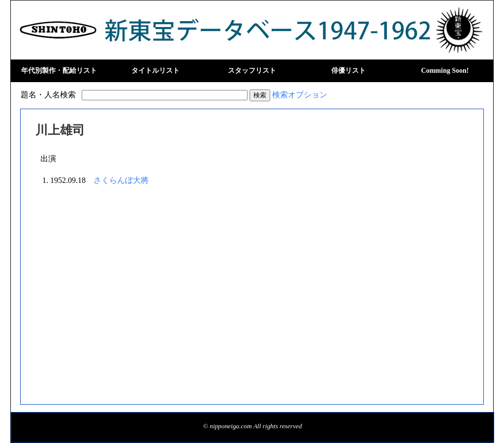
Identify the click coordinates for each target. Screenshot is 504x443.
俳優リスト (348, 71)
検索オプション (300, 95)
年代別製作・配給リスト (59, 71)
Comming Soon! (445, 71)
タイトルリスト (156, 71)
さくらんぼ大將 (121, 180)
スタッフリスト (252, 71)
